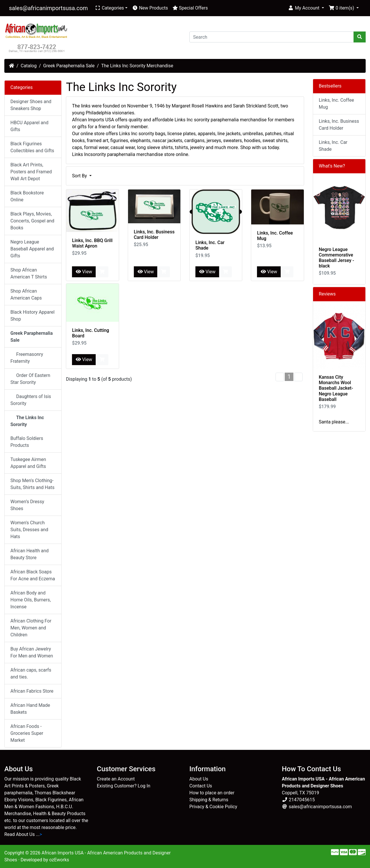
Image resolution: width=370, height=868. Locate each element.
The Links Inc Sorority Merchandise (137, 66)
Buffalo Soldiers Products (27, 442)
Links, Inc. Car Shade (333, 146)
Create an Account (116, 779)
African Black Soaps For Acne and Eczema (33, 575)
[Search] (272, 37)
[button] (306, 8)
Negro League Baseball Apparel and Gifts (32, 249)
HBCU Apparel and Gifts (29, 126)
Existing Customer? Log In (124, 786)
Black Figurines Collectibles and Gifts (32, 147)
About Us (199, 779)
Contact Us (201, 786)
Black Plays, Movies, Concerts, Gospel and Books (32, 221)
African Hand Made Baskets (30, 709)
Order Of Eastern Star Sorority (30, 379)
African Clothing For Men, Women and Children (31, 628)
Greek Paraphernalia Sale (69, 66)
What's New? (332, 166)
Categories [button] (109, 8)
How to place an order (212, 793)
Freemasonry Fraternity (27, 358)
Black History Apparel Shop (33, 316)
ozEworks (59, 860)
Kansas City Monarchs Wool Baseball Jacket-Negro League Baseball (336, 388)
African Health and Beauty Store (29, 554)
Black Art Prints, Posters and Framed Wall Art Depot (31, 172)
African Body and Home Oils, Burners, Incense (31, 600)
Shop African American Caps (26, 294)
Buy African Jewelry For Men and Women (32, 652)
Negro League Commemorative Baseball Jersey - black (336, 258)
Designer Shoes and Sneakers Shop (31, 105)
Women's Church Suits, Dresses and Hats (29, 530)
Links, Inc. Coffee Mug (336, 104)
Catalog (29, 66)
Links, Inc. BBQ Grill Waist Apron (92, 243)
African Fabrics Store (32, 691)
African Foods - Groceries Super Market (27, 733)
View (84, 272)
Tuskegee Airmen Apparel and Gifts (28, 463)
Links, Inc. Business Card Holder (154, 235)
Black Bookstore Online (27, 196)
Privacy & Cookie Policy (213, 807)
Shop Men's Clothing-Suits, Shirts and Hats (32, 484)
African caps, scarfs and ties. (31, 673)
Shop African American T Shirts (29, 273)
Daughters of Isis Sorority (31, 400)
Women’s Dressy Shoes (27, 505)
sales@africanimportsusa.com (48, 8)
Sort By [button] (80, 176)
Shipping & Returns (209, 800)
